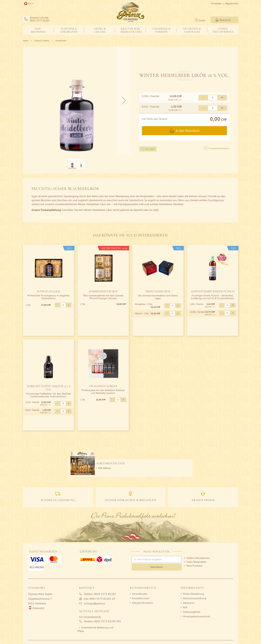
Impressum (189, 603)
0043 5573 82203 (40, 21)
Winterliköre (61, 41)
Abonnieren (157, 567)
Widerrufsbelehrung (193, 594)
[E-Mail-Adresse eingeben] (157, 559)
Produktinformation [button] (219, 148)
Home (26, 41)
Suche (202, 20)
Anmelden (216, 3)
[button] (28, 4)
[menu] (131, 30)
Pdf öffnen (105, 468)
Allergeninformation (143, 603)
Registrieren (232, 3)
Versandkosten (140, 594)
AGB (185, 607)
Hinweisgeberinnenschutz (196, 616)
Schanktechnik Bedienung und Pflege (95, 629)
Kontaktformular (141, 598)
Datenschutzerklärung (194, 598)
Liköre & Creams (42, 41)
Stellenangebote (192, 612)
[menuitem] (38, 30)
